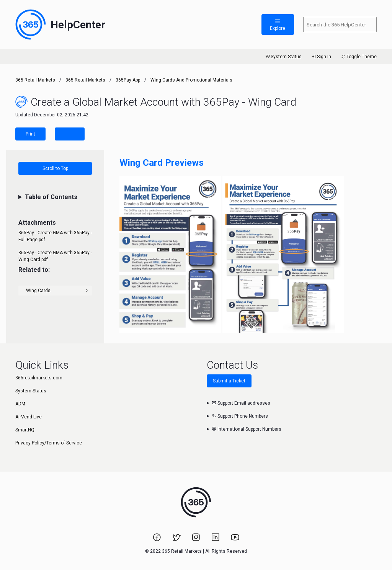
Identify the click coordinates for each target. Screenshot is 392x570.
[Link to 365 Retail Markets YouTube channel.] (235, 540)
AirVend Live (29, 417)
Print (30, 134)
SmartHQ (25, 430)
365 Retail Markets (35, 80)
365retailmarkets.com (39, 378)
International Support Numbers (247, 429)
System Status (283, 57)
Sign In (321, 57)
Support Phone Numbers (240, 416)
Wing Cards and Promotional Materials (191, 80)
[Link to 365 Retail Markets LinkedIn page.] (216, 540)
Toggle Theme (359, 57)
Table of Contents (51, 197)
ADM (20, 404)
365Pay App (128, 80)
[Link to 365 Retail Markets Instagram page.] (197, 540)
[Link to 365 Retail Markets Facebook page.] (158, 540)
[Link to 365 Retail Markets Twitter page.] (177, 540)
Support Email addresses (241, 403)
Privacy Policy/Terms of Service (49, 443)
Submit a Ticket (229, 381)
